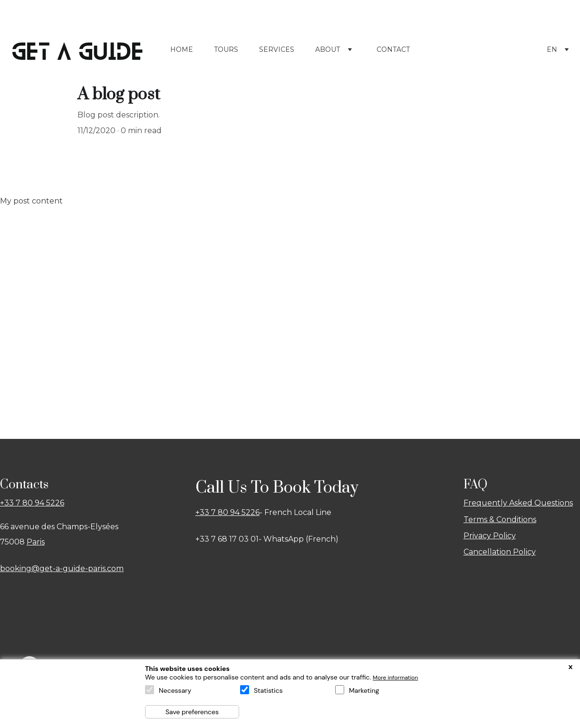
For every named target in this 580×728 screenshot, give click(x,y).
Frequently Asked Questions (518, 499)
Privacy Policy (490, 531)
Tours (226, 45)
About (328, 45)
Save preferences (192, 712)
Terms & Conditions (500, 515)
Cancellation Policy (500, 548)
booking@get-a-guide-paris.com (62, 564)
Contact (393, 45)
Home (182, 45)
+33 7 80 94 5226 (32, 499)
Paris (36, 538)
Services (277, 45)
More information (395, 678)
